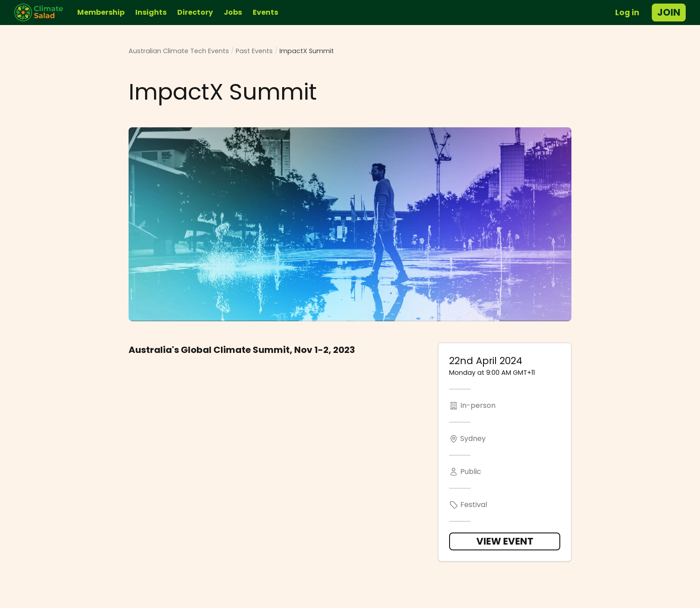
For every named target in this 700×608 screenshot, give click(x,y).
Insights (151, 12)
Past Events (254, 51)
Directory (195, 12)
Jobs (233, 12)
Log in (627, 13)
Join (669, 12)
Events (265, 12)
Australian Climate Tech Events (179, 51)
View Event (505, 541)
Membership (101, 12)
